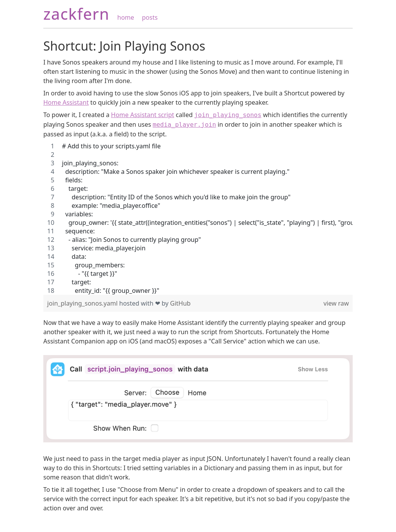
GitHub (180, 303)
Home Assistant (66, 102)
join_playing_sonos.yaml (83, 303)
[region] (198, 218)
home (126, 17)
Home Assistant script (143, 115)
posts (150, 17)
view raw (336, 303)
